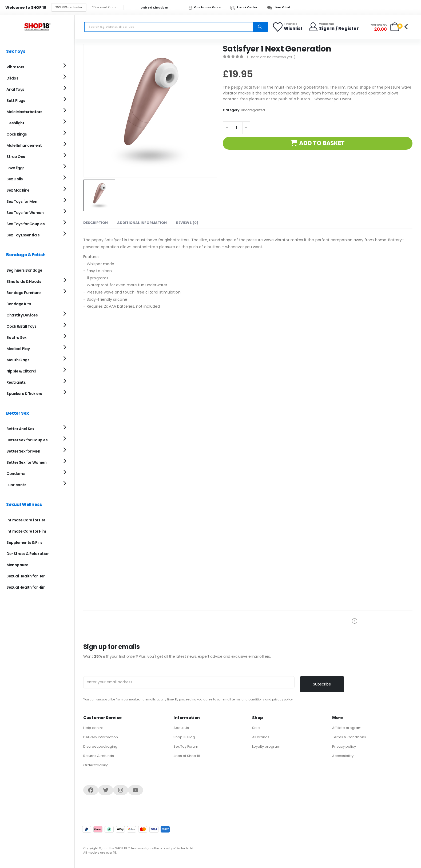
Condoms (16, 474)
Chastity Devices (22, 315)
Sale (256, 728)
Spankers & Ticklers (24, 394)
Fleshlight (15, 123)
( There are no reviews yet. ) (271, 57)
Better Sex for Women (26, 462)
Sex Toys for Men (22, 201)
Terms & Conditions (349, 737)
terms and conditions (248, 699)
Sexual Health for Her (26, 576)
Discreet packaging (100, 746)
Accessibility (343, 756)
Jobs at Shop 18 (187, 756)
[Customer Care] (207, 7)
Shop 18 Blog (184, 737)
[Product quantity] (237, 128)
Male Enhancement (24, 145)
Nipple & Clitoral (21, 371)
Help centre (93, 728)
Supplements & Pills (24, 542)
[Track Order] (246, 7)
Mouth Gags (18, 360)
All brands (261, 737)
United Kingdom (151, 8)
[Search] (260, 27)
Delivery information (101, 737)
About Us (181, 728)
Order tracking (96, 765)
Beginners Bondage (24, 270)
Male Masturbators (24, 112)
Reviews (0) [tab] (187, 222)
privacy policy (282, 699)
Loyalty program (266, 746)
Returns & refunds (99, 756)
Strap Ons (16, 157)
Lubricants (16, 485)
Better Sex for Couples (27, 440)
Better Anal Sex (20, 429)
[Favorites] (288, 27)
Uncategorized (253, 110)
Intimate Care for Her (26, 520)
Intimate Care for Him (26, 531)
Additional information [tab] (142, 222)
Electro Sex (17, 338)
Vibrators (15, 67)
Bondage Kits (19, 304)
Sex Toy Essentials (23, 235)
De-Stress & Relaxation (28, 554)
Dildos (12, 78)
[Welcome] (333, 27)
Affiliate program (347, 728)
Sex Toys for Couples (25, 224)
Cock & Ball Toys (21, 326)
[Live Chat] (280, 7)
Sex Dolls (15, 179)
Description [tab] (96, 222)
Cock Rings (17, 134)
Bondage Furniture (24, 293)
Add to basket (322, 143)
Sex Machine (18, 190)
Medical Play (18, 349)
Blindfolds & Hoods (24, 282)
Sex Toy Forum (186, 746)
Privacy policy (344, 746)
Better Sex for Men (23, 451)
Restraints (16, 382)
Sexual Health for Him (26, 587)
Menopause (17, 565)
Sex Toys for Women (25, 213)
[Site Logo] (37, 27)
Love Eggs (15, 168)
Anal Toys (15, 89)
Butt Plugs (16, 101)
